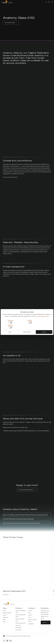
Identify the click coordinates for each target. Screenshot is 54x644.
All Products (19, 630)
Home (4, 611)
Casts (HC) (18, 625)
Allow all (44, 332)
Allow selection (27, 332)
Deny (10, 332)
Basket (50, 1)
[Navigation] (52, 2)
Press (29, 613)
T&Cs (29, 617)
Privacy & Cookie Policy (43, 316)
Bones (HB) (18, 628)
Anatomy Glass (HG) (20, 623)
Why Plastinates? (7, 613)
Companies (31, 624)
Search (46, 2)
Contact (30, 611)
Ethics (5, 615)
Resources (5, 617)
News (4, 622)
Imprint (30, 615)
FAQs (4, 620)
